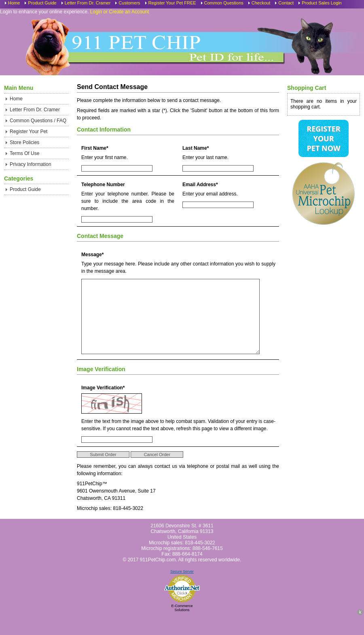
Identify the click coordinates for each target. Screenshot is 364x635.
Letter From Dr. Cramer (88, 3)
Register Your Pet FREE (172, 3)
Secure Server (182, 590)
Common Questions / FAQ (38, 121)
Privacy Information (31, 164)
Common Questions (224, 3)
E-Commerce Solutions (182, 626)
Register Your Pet (29, 132)
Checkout (261, 3)
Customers (129, 3)
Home (14, 3)
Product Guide (42, 3)
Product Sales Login (322, 3)
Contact (286, 3)
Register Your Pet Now (323, 138)
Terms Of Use (24, 153)
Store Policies (24, 142)
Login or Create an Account (120, 12)
